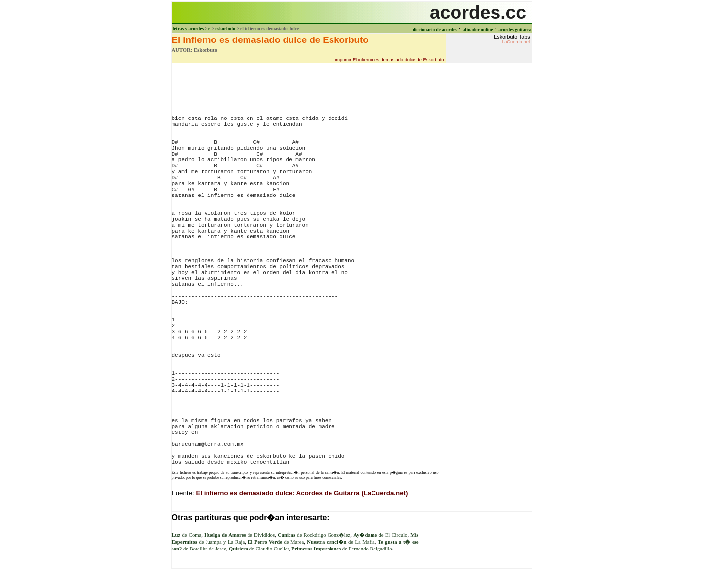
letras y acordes (188, 29)
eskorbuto (225, 29)
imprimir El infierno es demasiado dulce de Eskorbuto (389, 60)
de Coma (187, 535)
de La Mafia (341, 542)
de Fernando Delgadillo (342, 549)
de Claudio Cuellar (259, 549)
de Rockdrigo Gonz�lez (314, 535)
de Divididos (239, 535)
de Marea (276, 542)
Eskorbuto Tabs (512, 39)
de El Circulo (380, 535)
